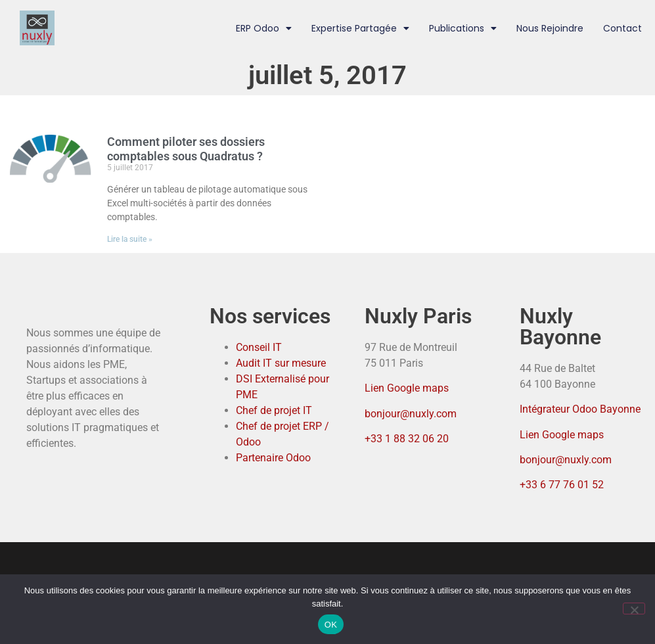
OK (331, 625)
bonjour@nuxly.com (411, 414)
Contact (622, 28)
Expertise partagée (360, 28)
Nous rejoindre (550, 28)
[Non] (634, 609)
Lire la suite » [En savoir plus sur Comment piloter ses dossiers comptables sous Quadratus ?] (130, 239)
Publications (463, 28)
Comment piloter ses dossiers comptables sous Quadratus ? (186, 149)
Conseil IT (259, 347)
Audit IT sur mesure (281, 363)
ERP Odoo (264, 28)
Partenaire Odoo (273, 458)
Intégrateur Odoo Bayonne (580, 409)
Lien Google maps (407, 388)
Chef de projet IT (274, 410)
